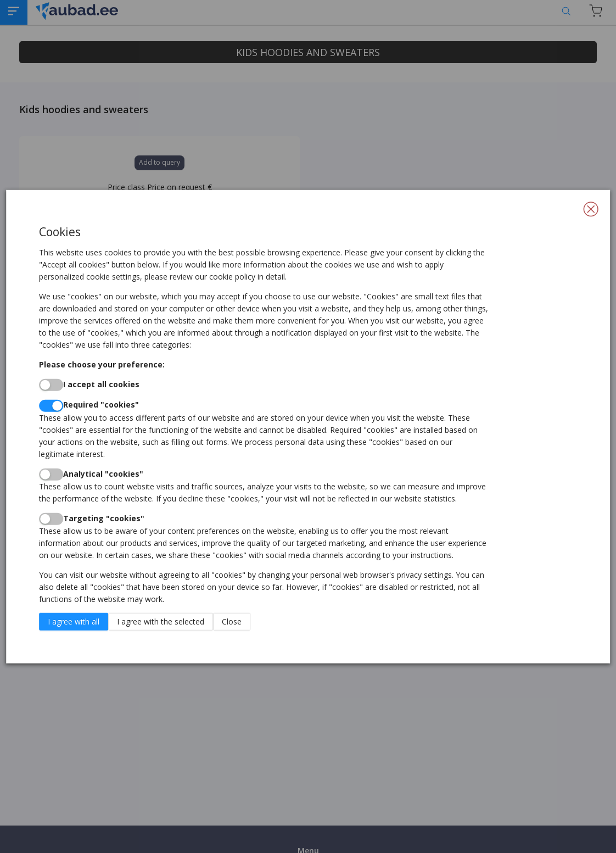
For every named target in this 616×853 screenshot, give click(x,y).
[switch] (51, 385)
